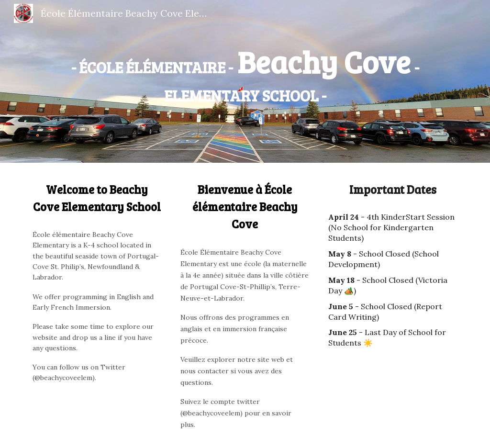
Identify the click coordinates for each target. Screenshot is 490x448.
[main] (245, 74)
